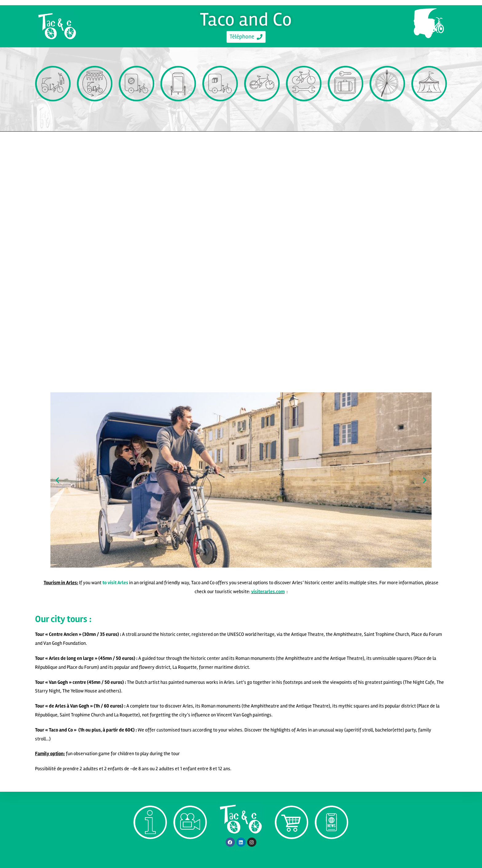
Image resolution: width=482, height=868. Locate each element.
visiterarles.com (268, 592)
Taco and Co (246, 19)
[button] (57, 480)
